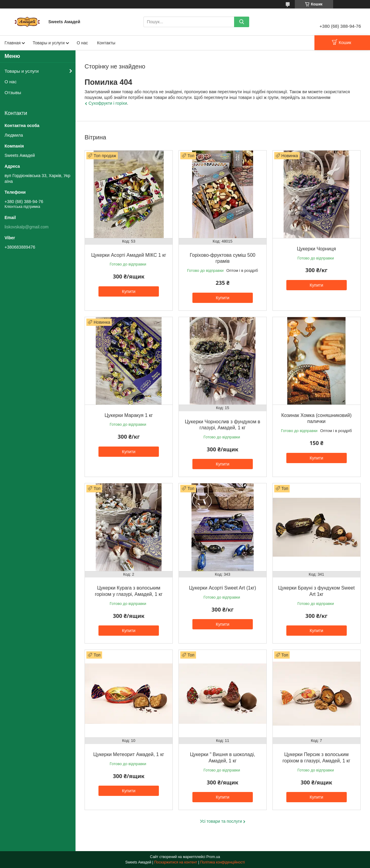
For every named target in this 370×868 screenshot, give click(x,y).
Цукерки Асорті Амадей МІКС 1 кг (129, 255)
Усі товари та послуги (221, 821)
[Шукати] (242, 22)
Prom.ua (213, 857)
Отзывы (13, 92)
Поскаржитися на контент (175, 862)
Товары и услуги (49, 43)
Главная (13, 43)
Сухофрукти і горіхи (108, 103)
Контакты (106, 43)
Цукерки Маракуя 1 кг (129, 415)
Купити (129, 291)
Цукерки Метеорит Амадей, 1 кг (129, 754)
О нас (82, 43)
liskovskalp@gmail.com (27, 227)
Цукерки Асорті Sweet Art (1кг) (223, 588)
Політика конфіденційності (223, 862)
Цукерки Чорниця (316, 249)
